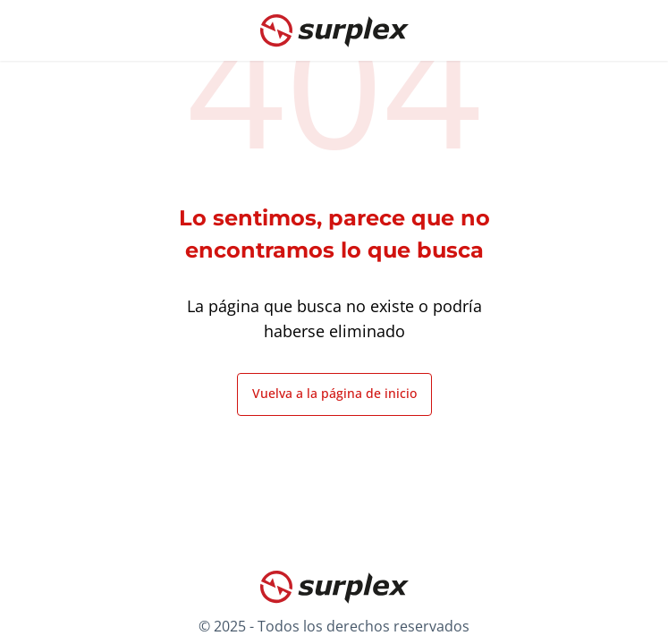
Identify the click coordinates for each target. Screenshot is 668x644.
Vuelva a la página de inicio (334, 393)
